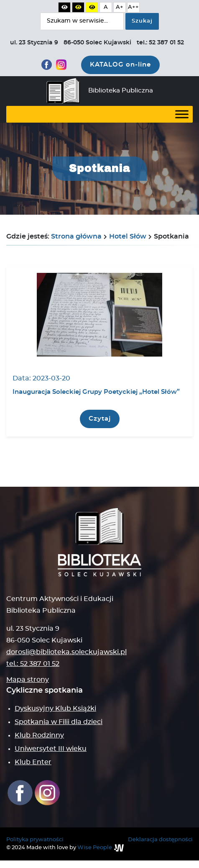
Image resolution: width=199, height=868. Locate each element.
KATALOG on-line (120, 65)
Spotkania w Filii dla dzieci (59, 722)
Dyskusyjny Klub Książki (55, 709)
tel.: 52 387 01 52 (33, 664)
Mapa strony (28, 680)
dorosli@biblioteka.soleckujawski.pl (66, 652)
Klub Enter (33, 762)
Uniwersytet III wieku (51, 749)
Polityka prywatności (35, 840)
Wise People (95, 848)
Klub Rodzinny (39, 735)
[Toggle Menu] (182, 114)
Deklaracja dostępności (160, 840)
